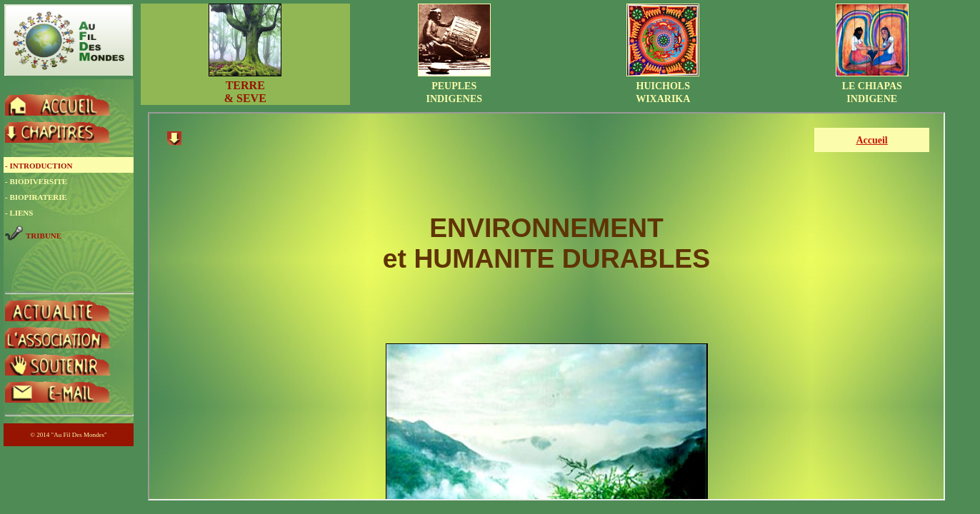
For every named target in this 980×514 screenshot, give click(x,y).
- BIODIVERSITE (36, 181)
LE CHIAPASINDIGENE (872, 86)
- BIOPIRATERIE (36, 197)
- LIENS (19, 213)
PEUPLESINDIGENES (454, 86)
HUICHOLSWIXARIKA (663, 86)
